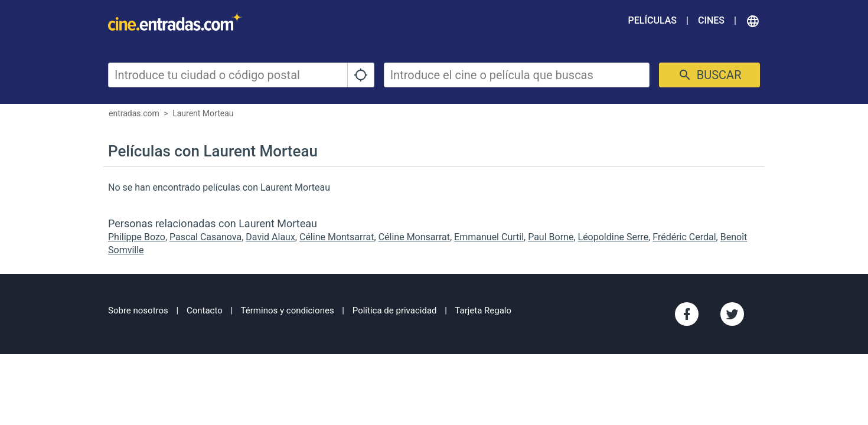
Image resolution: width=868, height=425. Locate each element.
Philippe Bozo (137, 237)
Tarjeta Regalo (483, 310)
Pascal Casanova (205, 237)
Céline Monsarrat (414, 237)
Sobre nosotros (138, 310)
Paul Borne (551, 237)
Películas (652, 20)
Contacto (205, 310)
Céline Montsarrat (337, 237)
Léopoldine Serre (614, 237)
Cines (711, 20)
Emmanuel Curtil (489, 237)
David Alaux (270, 237)
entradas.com (134, 113)
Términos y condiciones (288, 310)
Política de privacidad (395, 310)
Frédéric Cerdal (684, 237)
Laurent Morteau (203, 113)
